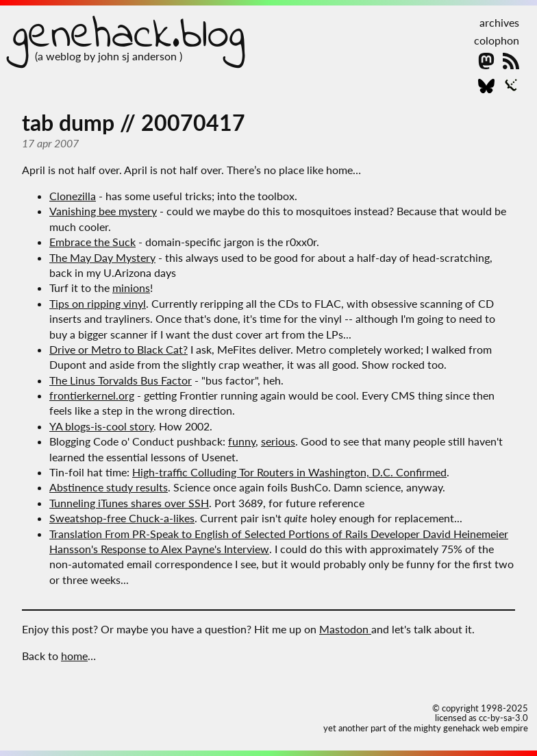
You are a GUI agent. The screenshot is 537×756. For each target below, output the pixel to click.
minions (131, 288)
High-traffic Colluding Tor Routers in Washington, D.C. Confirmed (289, 472)
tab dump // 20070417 (134, 122)
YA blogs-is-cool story (101, 426)
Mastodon (345, 629)
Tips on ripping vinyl (98, 303)
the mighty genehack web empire (463, 728)
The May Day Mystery (102, 257)
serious (278, 441)
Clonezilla (73, 196)
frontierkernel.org (92, 395)
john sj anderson (139, 56)
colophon (497, 40)
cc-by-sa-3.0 (503, 718)
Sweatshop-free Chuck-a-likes (122, 518)
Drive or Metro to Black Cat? (118, 349)
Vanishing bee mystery (103, 211)
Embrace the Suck (92, 242)
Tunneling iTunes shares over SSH (129, 503)
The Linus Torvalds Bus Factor (121, 380)
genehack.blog (128, 36)
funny (242, 441)
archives (499, 22)
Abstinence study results (109, 487)
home (74, 656)
